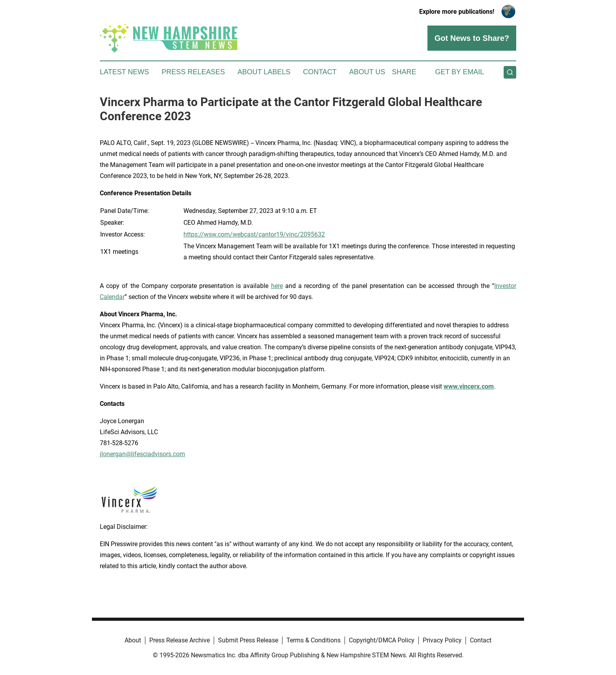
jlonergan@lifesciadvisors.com (142, 454)
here (277, 286)
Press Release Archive (180, 640)
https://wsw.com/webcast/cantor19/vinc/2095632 (254, 234)
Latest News (124, 72)
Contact (320, 72)
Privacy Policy (442, 640)
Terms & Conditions (313, 640)
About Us (367, 72)
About (133, 640)
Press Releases (193, 72)
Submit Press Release (248, 640)
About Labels (264, 72)
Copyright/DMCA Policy (382, 640)
